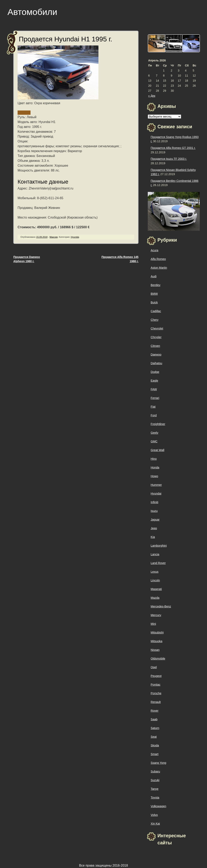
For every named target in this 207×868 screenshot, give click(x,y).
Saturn (155, 728)
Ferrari (155, 398)
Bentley (155, 285)
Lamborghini (159, 546)
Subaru (155, 771)
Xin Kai (155, 824)
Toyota (155, 798)
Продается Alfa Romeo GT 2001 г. (173, 148)
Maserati (156, 589)
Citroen (155, 346)
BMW (154, 294)
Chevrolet (157, 328)
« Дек (152, 96)
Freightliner (158, 424)
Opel (154, 667)
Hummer (156, 485)
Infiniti (154, 502)
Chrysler (156, 337)
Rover (154, 711)
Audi (154, 276)
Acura (154, 250)
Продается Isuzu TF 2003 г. (169, 159)
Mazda (155, 598)
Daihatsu (156, 363)
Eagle (154, 381)
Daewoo (156, 355)
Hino (154, 459)
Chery (154, 320)
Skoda (155, 745)
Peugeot (156, 676)
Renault (156, 702)
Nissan (155, 650)
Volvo (154, 815)
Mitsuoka (156, 641)
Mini (153, 624)
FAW (154, 389)
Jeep (154, 528)
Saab (154, 719)
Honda (155, 467)
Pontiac (155, 685)
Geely (154, 433)
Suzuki (155, 780)
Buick (154, 302)
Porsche (156, 693)
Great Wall (157, 450)
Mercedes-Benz (161, 606)
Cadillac (156, 311)
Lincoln (155, 580)
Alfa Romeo (158, 259)
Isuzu (154, 511)
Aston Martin (159, 268)
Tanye (154, 789)
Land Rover (158, 563)
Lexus (154, 572)
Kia (153, 537)
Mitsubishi (157, 632)
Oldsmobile (158, 659)
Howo (154, 476)
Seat (154, 737)
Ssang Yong (158, 763)
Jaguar (155, 520)
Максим (54, 237)
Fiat (153, 407)
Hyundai (75, 237)
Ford (154, 415)
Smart (154, 754)
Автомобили (32, 12)
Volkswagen (158, 806)
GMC (154, 441)
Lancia (155, 554)
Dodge (155, 372)
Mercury (156, 615)
